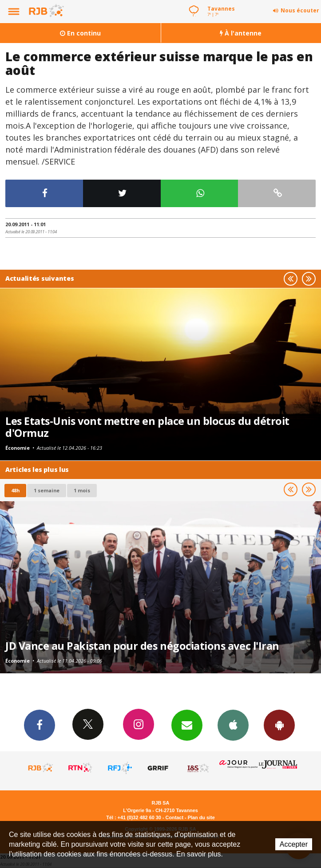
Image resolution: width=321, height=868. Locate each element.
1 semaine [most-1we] (47, 490)
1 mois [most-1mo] (82, 490)
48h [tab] (15, 490)
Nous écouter (300, 10)
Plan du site (201, 817)
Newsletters (187, 725)
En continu (80, 33)
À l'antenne (241, 33)
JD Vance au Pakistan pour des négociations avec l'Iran (142, 646)
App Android (279, 725)
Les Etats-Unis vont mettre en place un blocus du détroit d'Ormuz (147, 427)
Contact (174, 817)
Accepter (294, 844)
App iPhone (233, 725)
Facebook (40, 725)
